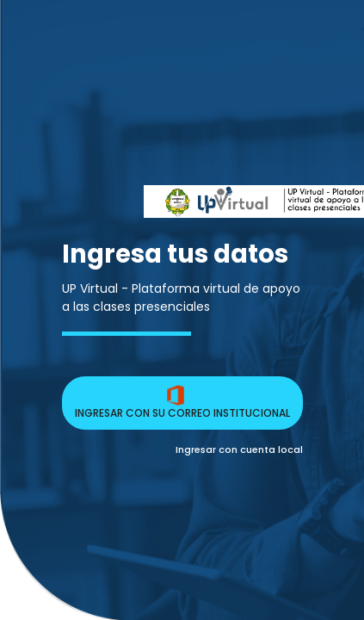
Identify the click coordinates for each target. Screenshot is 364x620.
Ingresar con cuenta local (239, 449)
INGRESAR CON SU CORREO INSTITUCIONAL (182, 403)
